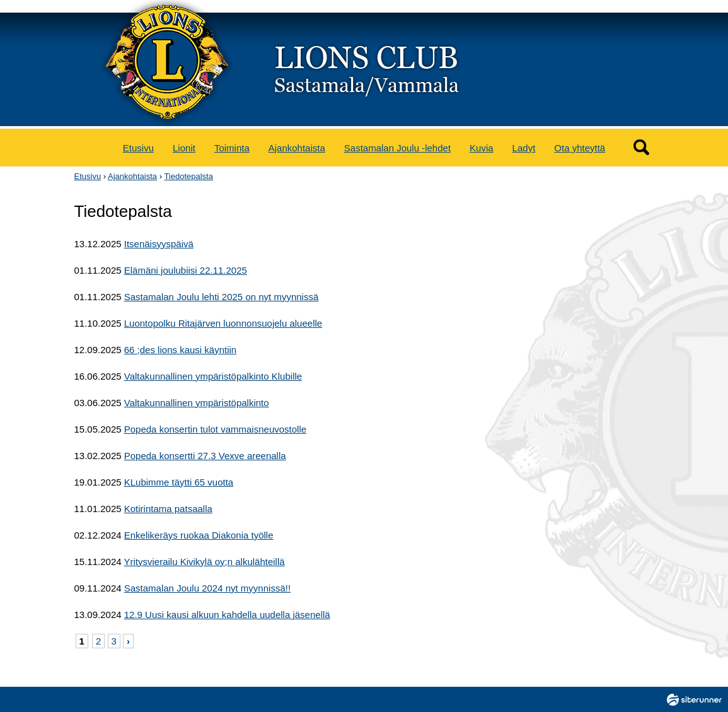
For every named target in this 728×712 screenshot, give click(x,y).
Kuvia (482, 148)
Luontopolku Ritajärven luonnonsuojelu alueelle (223, 323)
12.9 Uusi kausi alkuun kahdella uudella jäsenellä (227, 615)
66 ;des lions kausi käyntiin (180, 350)
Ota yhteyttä (580, 148)
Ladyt (524, 148)
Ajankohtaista (297, 148)
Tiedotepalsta (188, 176)
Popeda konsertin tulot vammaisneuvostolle (215, 429)
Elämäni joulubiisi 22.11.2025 (186, 270)
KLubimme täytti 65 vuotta (179, 482)
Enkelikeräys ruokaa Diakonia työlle (199, 535)
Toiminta (232, 148)
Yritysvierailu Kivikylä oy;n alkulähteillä (204, 562)
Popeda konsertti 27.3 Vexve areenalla (205, 456)
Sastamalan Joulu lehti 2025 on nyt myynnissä (222, 297)
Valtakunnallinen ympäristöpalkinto (197, 403)
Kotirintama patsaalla (168, 509)
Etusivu (138, 148)
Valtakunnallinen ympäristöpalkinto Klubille (213, 376)
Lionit (184, 148)
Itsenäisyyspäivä (159, 244)
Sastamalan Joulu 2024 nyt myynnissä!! (207, 588)
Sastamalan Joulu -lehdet (397, 148)
